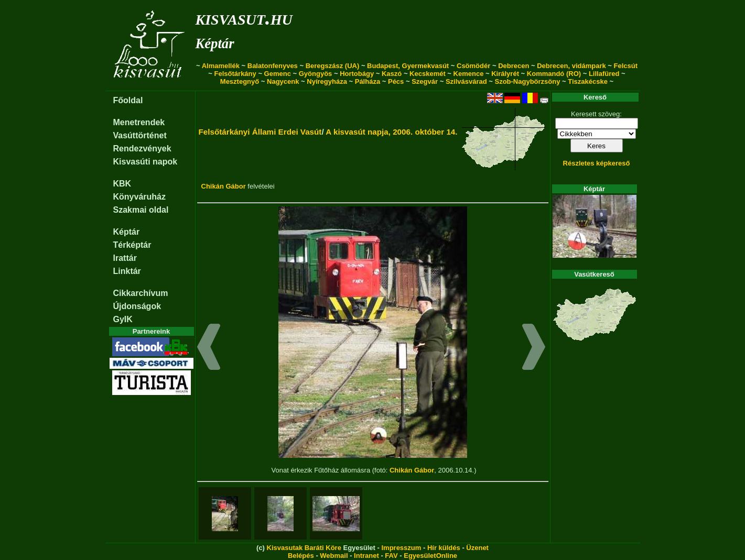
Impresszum (401, 548)
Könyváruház (139, 197)
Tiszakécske (588, 81)
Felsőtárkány (235, 74)
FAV (391, 556)
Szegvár (425, 81)
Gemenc (278, 74)
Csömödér (473, 66)
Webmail (334, 556)
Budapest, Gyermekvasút (408, 66)
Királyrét (505, 74)
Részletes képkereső (597, 163)
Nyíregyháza (327, 81)
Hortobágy (357, 74)
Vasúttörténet (140, 135)
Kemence (469, 74)
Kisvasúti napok (145, 162)
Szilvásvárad (466, 81)
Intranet (366, 556)
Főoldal (128, 100)
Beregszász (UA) (333, 66)
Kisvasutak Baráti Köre (304, 548)
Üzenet (477, 548)
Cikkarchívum (141, 293)
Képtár (215, 43)
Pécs (396, 81)
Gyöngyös (316, 74)
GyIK (123, 319)
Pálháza (368, 81)
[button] (209, 348)
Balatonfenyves (273, 66)
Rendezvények (142, 149)
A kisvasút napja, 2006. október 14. (391, 132)
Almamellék (221, 66)
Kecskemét (428, 74)
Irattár (125, 258)
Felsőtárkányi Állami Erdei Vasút (260, 132)
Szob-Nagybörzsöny (527, 81)
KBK (122, 184)
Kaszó (392, 74)
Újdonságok (137, 306)
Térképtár (132, 245)
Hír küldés (444, 548)
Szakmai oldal (141, 210)
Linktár (127, 271)
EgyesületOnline (430, 556)
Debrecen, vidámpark (571, 66)
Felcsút (626, 66)
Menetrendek (139, 122)
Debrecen (514, 66)
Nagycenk (283, 81)
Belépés (301, 556)
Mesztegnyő (240, 81)
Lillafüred (604, 74)
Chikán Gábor (224, 186)
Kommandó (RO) (554, 74)
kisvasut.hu (244, 18)
